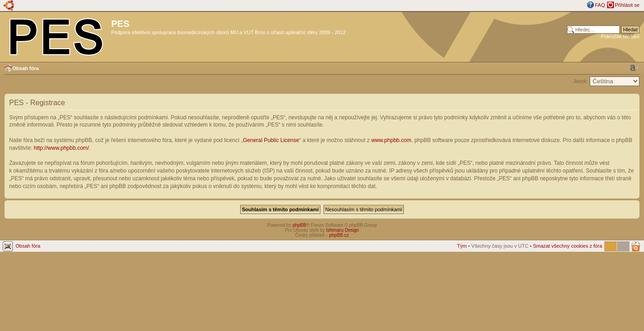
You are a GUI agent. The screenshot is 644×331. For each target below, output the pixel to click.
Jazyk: (580, 81)
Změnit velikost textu (633, 68)
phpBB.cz (339, 235)
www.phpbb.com (391, 140)
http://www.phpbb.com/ (61, 148)
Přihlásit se (627, 5)
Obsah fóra (26, 68)
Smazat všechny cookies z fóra (567, 246)
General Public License (271, 140)
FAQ (600, 5)
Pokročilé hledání (620, 36)
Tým (462, 246)
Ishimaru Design (342, 230)
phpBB (299, 225)
